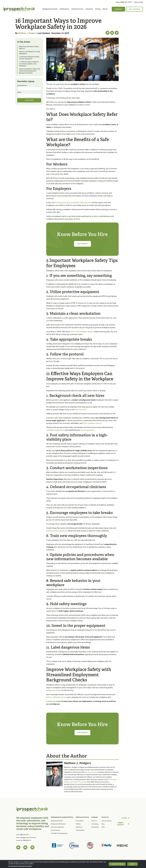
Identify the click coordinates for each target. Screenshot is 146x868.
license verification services (57, 697)
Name (19, 92)
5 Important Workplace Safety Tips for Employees (29, 58)
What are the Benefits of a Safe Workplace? (30, 53)
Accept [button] (132, 864)
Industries (89, 9)
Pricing (98, 9)
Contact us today (53, 701)
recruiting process (87, 430)
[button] (107, 33)
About (105, 9)
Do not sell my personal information (20, 866)
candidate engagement (55, 430)
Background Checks (50, 9)
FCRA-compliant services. (92, 423)
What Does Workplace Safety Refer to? (29, 48)
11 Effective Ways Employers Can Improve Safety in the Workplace (29, 64)
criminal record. (81, 410)
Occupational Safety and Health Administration (73, 203)
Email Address (22, 85)
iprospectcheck (91, 773)
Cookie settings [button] (117, 864)
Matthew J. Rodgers (27, 33)
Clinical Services (77, 9)
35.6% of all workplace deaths (81, 332)
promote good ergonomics (57, 531)
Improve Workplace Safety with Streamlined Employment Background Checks (30, 71)
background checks (54, 690)
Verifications (64, 9)
